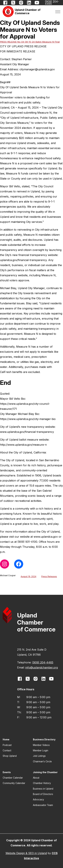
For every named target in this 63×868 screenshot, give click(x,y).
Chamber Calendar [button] (13, 778)
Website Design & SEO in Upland (26, 853)
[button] (24, 12)
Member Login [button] (41, 750)
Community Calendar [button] (14, 783)
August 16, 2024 (28, 576)
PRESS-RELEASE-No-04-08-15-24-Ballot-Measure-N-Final (30, 42)
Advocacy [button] (38, 800)
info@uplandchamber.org (42, 667)
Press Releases (49, 576)
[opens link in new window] (5, 3)
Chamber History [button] (42, 783)
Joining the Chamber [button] (45, 772)
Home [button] (6, 740)
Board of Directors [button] (43, 794)
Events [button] (7, 772)
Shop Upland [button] (10, 756)
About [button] (36, 778)
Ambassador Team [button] (43, 805)
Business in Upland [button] (43, 789)
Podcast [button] (7, 745)
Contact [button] (7, 750)
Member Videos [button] (41, 745)
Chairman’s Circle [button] (42, 761)
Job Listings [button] (39, 756)
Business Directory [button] (44, 740)
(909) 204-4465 (43, 662)
